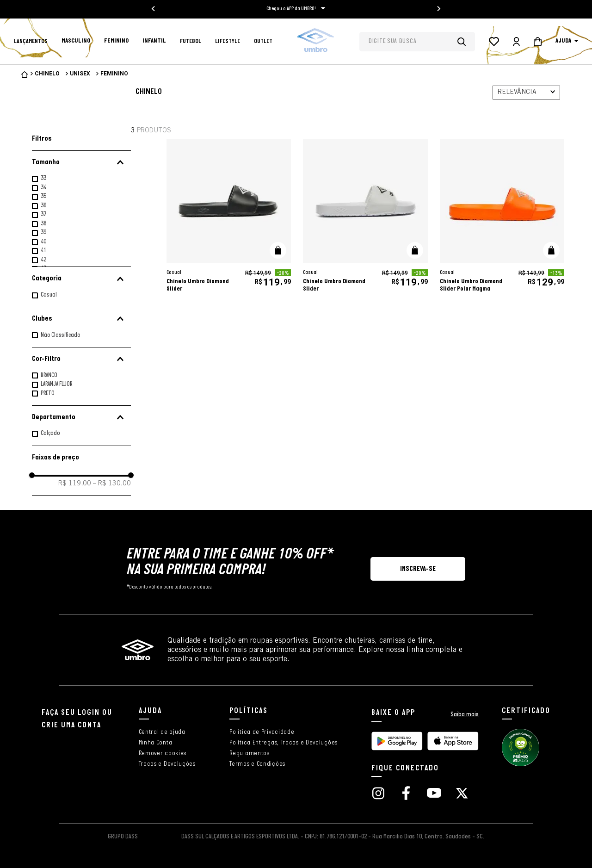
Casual (49, 295)
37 (43, 214)
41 (43, 251)
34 (43, 188)
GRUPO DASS (123, 837)
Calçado (50, 433)
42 (43, 260)
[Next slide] (438, 9)
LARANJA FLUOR (56, 384)
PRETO (48, 394)
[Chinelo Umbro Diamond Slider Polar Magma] (502, 218)
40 (43, 242)
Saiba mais (465, 715)
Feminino (114, 74)
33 (43, 178)
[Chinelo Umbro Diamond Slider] (229, 218)
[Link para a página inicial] (25, 74)
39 (43, 232)
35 (43, 196)
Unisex (80, 74)
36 (43, 206)
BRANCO (49, 375)
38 (43, 224)
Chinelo (47, 74)
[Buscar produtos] (466, 42)
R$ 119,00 (75, 484)
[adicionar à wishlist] (277, 157)
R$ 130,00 (112, 484)
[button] (81, 162)
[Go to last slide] (154, 9)
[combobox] (417, 42)
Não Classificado (61, 335)
